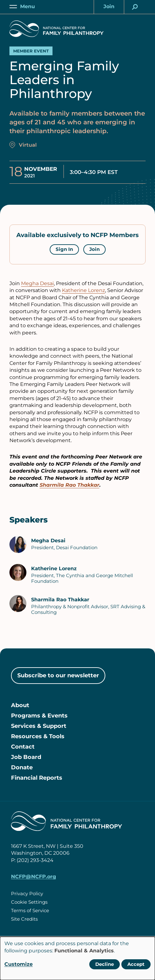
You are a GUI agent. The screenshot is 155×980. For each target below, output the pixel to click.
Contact (23, 747)
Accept (136, 964)
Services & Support (39, 726)
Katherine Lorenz (83, 290)
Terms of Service (30, 910)
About (20, 705)
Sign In (64, 249)
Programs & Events (39, 716)
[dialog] (77, 958)
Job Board (26, 757)
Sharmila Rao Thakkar (69, 485)
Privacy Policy (27, 893)
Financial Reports (37, 778)
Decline (105, 964)
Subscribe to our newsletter (58, 675)
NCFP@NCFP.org (33, 877)
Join (94, 249)
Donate (22, 767)
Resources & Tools (38, 736)
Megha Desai (37, 283)
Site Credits (24, 919)
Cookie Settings (29, 902)
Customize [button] (19, 964)
